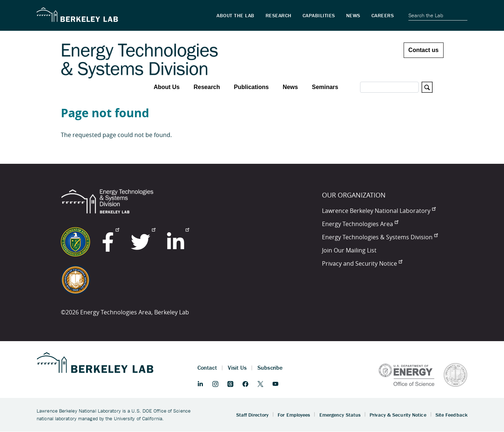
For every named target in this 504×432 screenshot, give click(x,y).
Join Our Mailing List (349, 250)
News (290, 87)
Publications (251, 87)
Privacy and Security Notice (362, 263)
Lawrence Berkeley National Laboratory (379, 211)
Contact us (424, 50)
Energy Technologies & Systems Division (380, 237)
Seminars (325, 87)
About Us (166, 87)
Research (207, 87)
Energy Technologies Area (360, 224)
